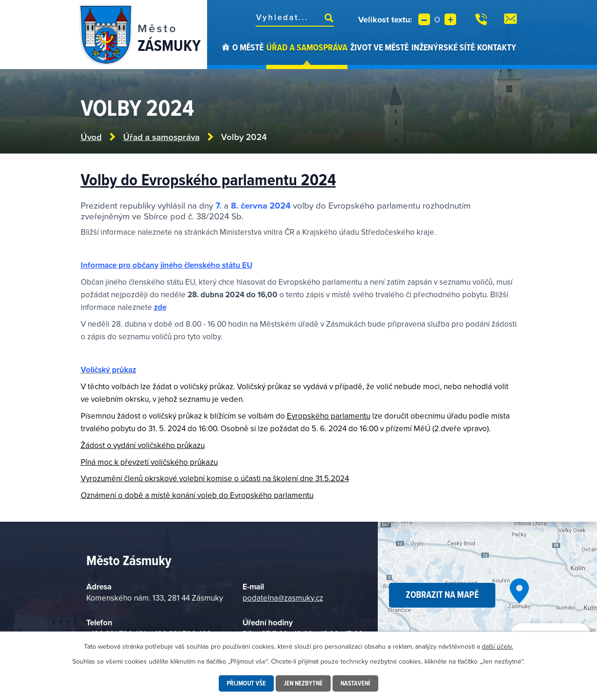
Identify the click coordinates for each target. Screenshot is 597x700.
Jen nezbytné (303, 683)
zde (160, 307)
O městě (248, 47)
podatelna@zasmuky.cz (283, 598)
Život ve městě (379, 47)
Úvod (226, 55)
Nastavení (355, 683)
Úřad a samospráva (307, 47)
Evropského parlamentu (329, 416)
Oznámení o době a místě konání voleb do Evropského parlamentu (197, 495)
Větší (450, 19)
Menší (424, 19)
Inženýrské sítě (443, 47)
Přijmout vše (246, 683)
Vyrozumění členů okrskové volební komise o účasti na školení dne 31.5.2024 (215, 478)
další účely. (497, 646)
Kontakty (497, 47)
